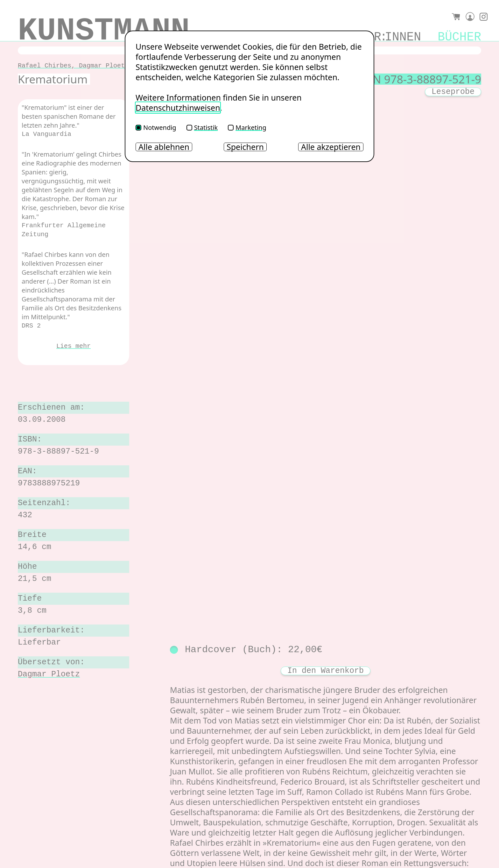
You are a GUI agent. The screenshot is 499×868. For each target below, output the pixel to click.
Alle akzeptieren (331, 147)
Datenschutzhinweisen (178, 108)
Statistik (202, 127)
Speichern (245, 147)
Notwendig (156, 127)
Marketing (247, 127)
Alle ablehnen (164, 147)
